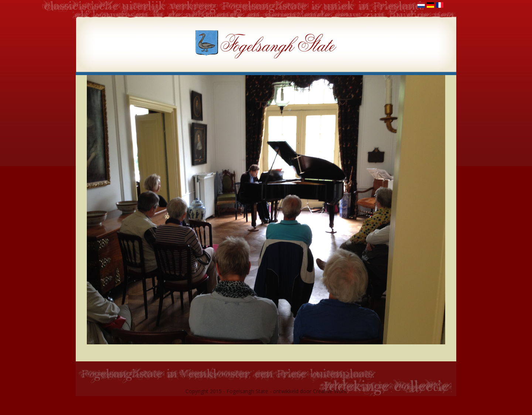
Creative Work (330, 391)
